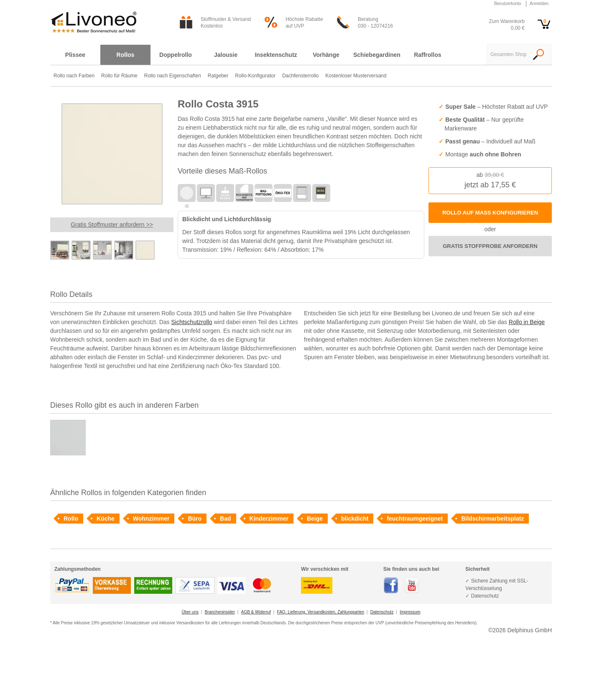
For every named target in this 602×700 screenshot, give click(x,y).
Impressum (410, 612)
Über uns (190, 612)
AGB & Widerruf (256, 612)
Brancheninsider (220, 612)
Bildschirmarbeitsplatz (492, 519)
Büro (195, 519)
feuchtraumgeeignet (415, 519)
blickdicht (355, 519)
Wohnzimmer (151, 519)
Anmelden (539, 4)
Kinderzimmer (269, 519)
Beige (315, 519)
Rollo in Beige (527, 322)
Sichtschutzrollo (192, 322)
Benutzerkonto (508, 4)
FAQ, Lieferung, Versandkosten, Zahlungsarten (321, 612)
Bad (225, 519)
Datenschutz (382, 612)
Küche (106, 519)
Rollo (71, 519)
